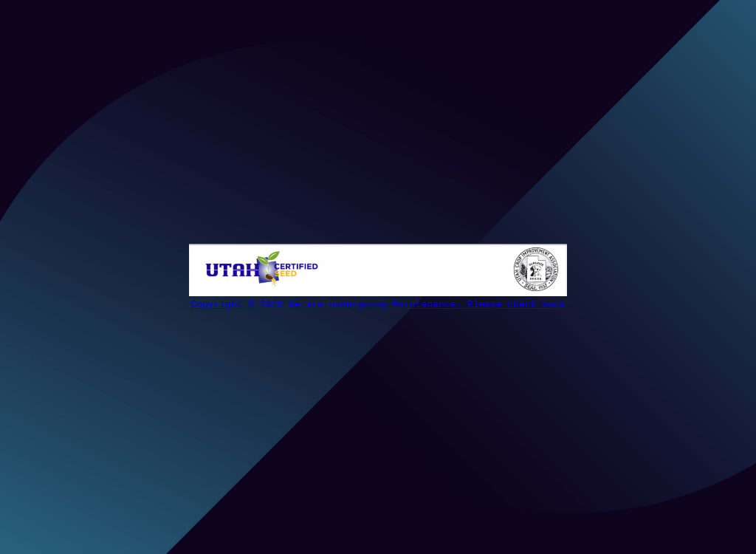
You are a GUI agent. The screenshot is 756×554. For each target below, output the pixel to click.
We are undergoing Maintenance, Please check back (427, 305)
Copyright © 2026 (240, 305)
